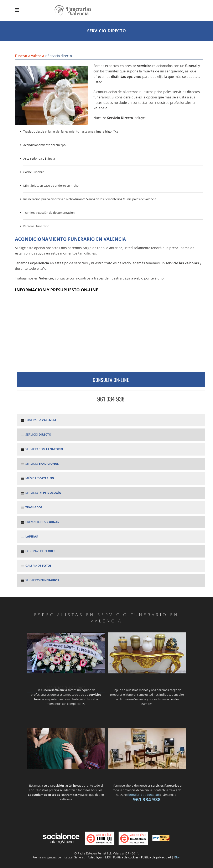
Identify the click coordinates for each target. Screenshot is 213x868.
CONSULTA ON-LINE (111, 380)
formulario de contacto (143, 795)
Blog (177, 857)
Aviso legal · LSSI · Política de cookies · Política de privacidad (129, 857)
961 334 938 (111, 399)
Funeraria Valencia (30, 56)
